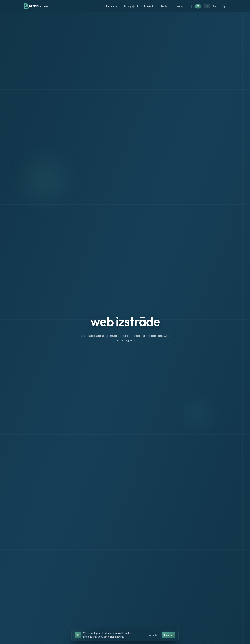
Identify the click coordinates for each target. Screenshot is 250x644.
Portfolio (149, 6)
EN (215, 6)
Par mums (112, 6)
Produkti (166, 6)
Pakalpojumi (131, 6)
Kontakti (182, 6)
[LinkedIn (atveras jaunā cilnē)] (198, 6)
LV (207, 6)
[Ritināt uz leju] (125, 632)
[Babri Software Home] (37, 6)
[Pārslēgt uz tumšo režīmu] (224, 6)
